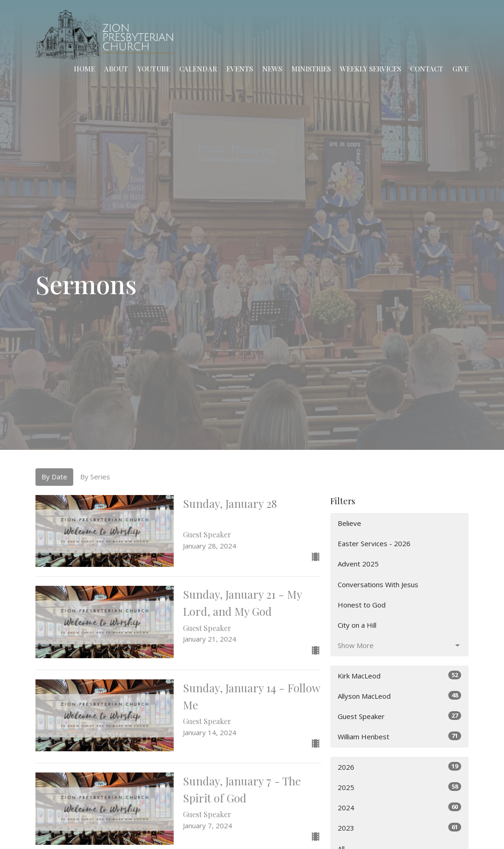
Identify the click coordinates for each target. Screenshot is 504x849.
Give (460, 69)
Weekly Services (370, 69)
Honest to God (362, 605)
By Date (54, 477)
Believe (349, 523)
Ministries (311, 69)
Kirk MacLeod (399, 675)
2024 (399, 807)
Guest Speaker (399, 716)
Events (240, 69)
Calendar (198, 69)
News (272, 69)
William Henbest (399, 736)
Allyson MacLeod (399, 696)
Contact (427, 69)
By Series (95, 477)
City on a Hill (357, 625)
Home (84, 69)
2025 (399, 787)
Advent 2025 (358, 564)
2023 (399, 828)
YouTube (154, 69)
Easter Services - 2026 (374, 543)
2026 (399, 767)
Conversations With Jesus (378, 584)
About (116, 69)
